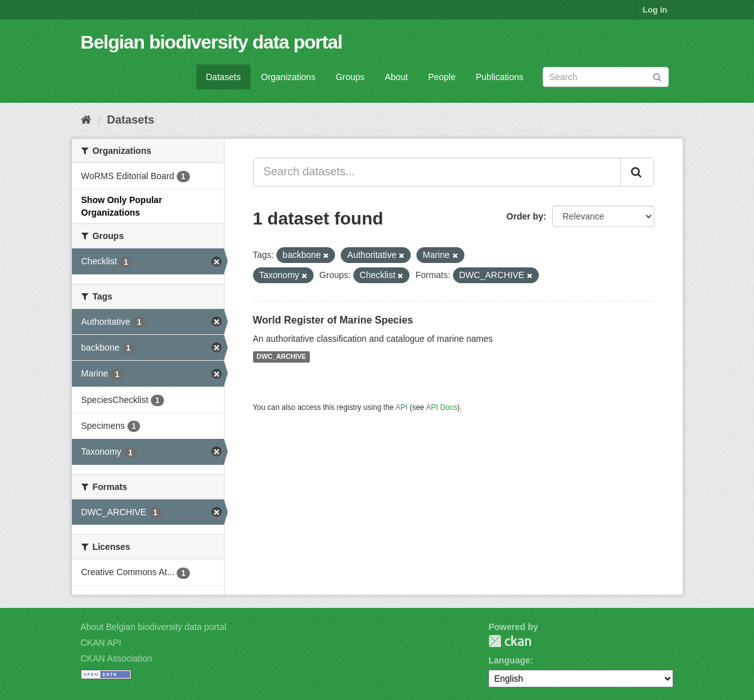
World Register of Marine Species (333, 320)
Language (509, 660)
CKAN (510, 641)
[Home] (86, 120)
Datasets (223, 77)
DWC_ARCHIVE (281, 357)
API (402, 407)
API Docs (442, 407)
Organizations (288, 77)
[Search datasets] (606, 77)
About (397, 77)
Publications (500, 77)
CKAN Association (117, 658)
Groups (350, 77)
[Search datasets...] (437, 172)
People (442, 77)
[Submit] (657, 76)
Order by (525, 216)
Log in (655, 10)
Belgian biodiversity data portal (212, 42)
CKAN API (101, 643)
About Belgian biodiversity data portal (154, 627)
